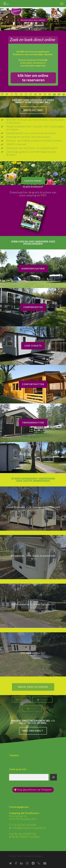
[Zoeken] (53, 777)
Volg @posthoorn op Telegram (33, 790)
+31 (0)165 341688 (24, 825)
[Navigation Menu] (62, 4)
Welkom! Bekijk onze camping (33, 20)
